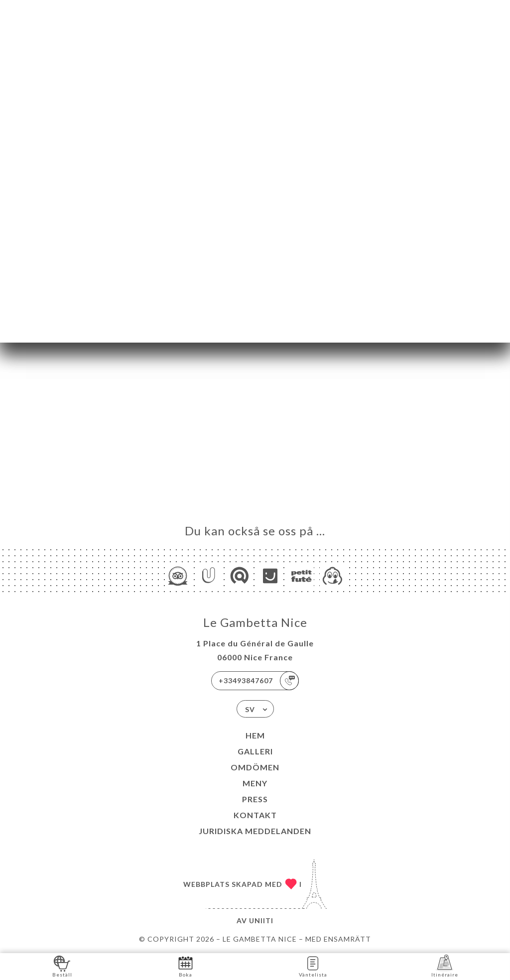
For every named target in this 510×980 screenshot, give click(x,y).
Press (255, 799)
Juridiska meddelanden (255, 831)
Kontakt (255, 815)
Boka (186, 966)
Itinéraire (445, 966)
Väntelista (313, 966)
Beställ (62, 966)
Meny (255, 783)
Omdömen (255, 767)
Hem (255, 735)
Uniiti (261, 920)
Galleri (255, 751)
